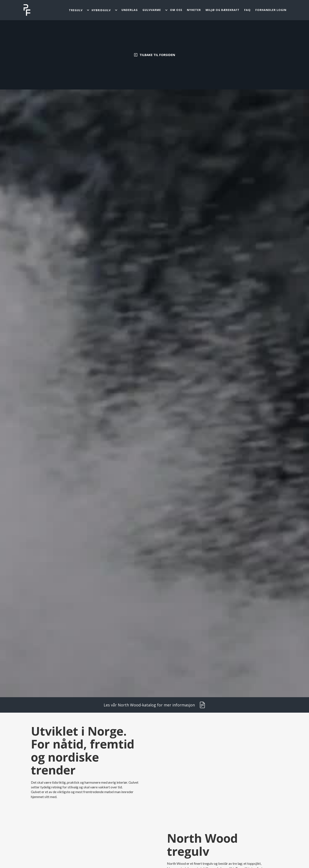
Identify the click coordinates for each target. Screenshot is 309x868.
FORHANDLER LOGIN (271, 10)
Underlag (130, 10)
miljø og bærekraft (223, 10)
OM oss (176, 10)
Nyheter (194, 10)
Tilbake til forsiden (157, 55)
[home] (27, 10)
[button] (79, 10)
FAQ (247, 10)
